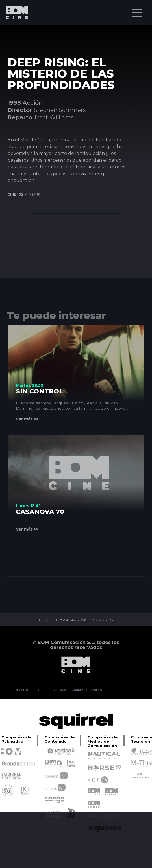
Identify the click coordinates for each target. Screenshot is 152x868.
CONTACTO (103, 620)
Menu (138, 10)
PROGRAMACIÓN (71, 620)
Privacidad (57, 690)
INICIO (44, 620)
